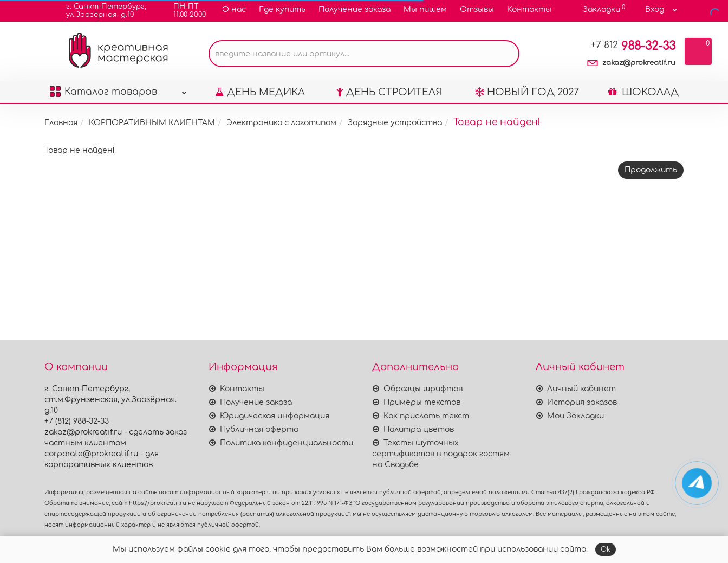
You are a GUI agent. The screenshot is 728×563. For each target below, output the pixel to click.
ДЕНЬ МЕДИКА (260, 112)
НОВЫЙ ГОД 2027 (527, 112)
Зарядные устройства (395, 142)
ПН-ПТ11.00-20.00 (183, 11)
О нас (234, 9)
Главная (61, 142)
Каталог (118, 109)
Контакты (529, 9)
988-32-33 (633, 66)
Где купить (282, 9)
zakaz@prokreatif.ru (639, 82)
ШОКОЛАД (643, 112)
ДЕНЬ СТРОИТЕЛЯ (389, 112)
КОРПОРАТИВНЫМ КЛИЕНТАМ (152, 142)
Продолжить (651, 189)
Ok (606, 549)
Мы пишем (425, 9)
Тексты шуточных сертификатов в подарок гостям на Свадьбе (441, 454)
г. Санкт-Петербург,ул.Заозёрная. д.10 (99, 11)
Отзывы (477, 9)
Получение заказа (355, 9)
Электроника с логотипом (281, 142)
